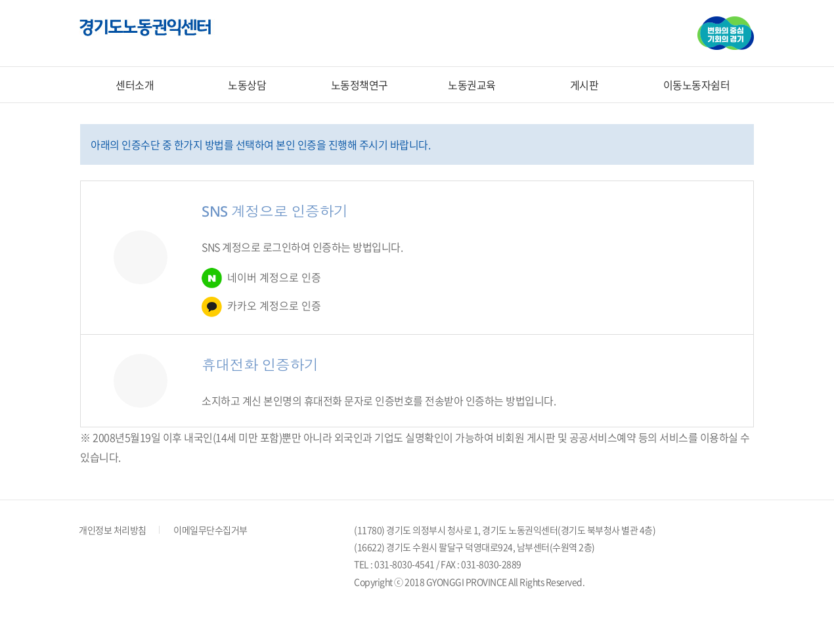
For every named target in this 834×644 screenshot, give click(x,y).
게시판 (584, 85)
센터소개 (135, 85)
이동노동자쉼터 (697, 85)
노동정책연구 (360, 85)
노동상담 (247, 85)
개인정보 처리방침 (113, 530)
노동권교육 (472, 85)
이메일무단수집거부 (210, 530)
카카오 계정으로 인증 (261, 307)
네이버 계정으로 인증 (261, 278)
